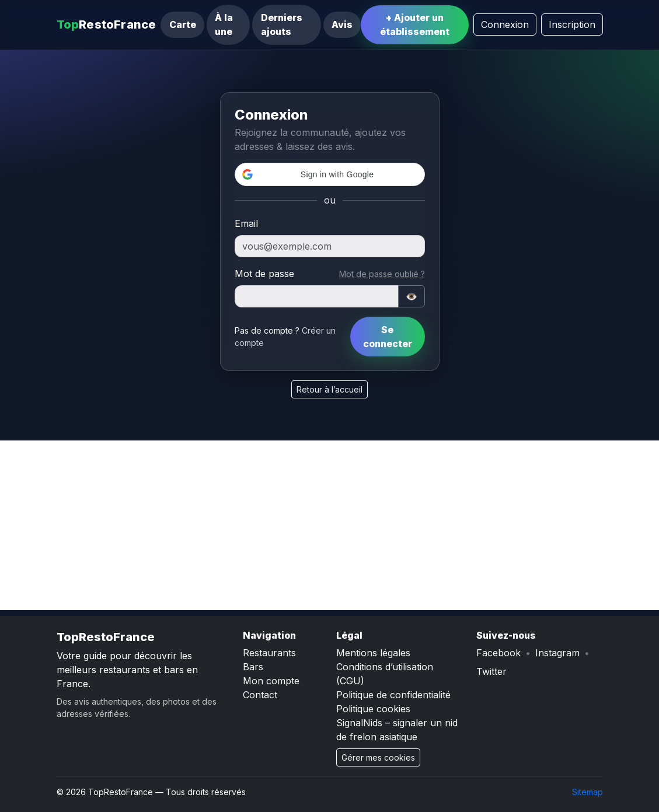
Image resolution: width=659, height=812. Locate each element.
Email (246, 223)
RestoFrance (107, 24)
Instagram (557, 653)
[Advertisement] (329, 528)
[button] (330, 174)
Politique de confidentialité (393, 695)
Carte (183, 24)
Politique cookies (373, 709)
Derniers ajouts (282, 24)
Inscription (572, 24)
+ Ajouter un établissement (415, 24)
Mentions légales (373, 653)
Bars (253, 667)
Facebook (498, 653)
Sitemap (587, 792)
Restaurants (269, 653)
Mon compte (271, 681)
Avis (342, 24)
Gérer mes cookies (378, 757)
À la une (224, 24)
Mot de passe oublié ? (382, 274)
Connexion (505, 24)
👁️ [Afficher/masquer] (412, 296)
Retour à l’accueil (329, 389)
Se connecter (388, 337)
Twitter (491, 671)
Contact (260, 695)
